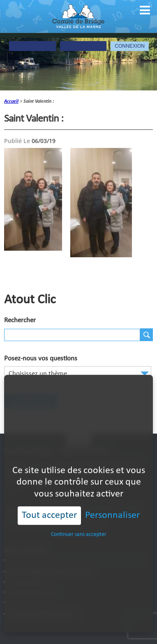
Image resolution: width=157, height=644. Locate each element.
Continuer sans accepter (79, 521)
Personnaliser (112, 502)
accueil (11, 102)
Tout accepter (49, 502)
